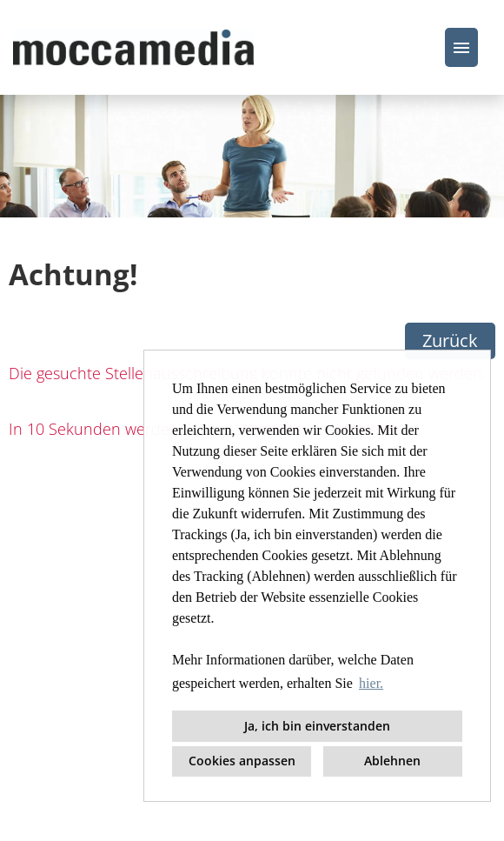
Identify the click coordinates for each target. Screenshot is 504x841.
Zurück (450, 340)
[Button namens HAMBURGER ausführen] (461, 47)
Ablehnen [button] (392, 761)
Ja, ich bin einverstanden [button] (317, 726)
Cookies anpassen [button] (242, 761)
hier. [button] (371, 683)
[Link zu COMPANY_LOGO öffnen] (133, 47)
